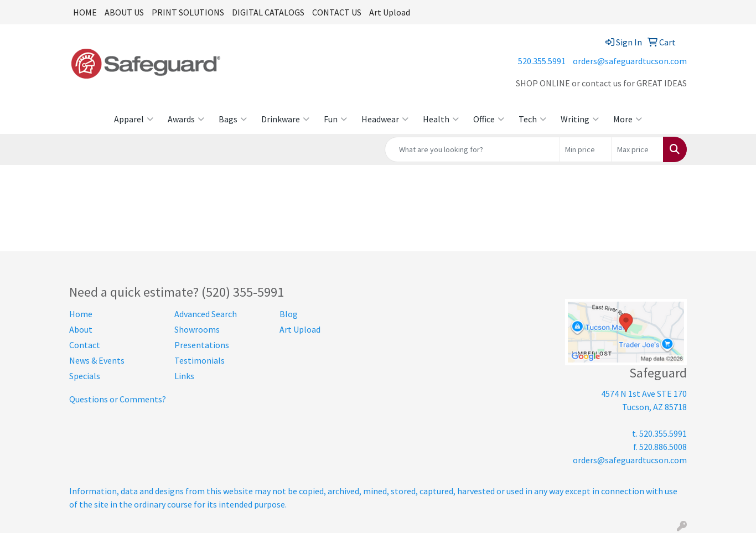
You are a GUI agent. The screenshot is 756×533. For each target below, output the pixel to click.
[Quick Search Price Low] (585, 149)
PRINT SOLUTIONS (188, 12)
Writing (580, 119)
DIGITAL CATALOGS (268, 12)
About (81, 329)
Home (81, 314)
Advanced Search (206, 314)
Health (441, 119)
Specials (85, 376)
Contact (85, 345)
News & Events (97, 360)
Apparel (134, 119)
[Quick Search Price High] (637, 149)
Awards (186, 119)
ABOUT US (124, 12)
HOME (85, 12)
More (628, 119)
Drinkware (285, 119)
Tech (532, 119)
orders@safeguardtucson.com (630, 61)
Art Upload (390, 12)
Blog (289, 314)
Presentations (202, 345)
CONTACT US (337, 12)
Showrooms (197, 329)
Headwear (385, 119)
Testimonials (200, 360)
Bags (233, 119)
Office (489, 119)
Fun (335, 119)
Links (184, 376)
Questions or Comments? (118, 399)
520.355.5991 (542, 61)
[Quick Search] (472, 149)
